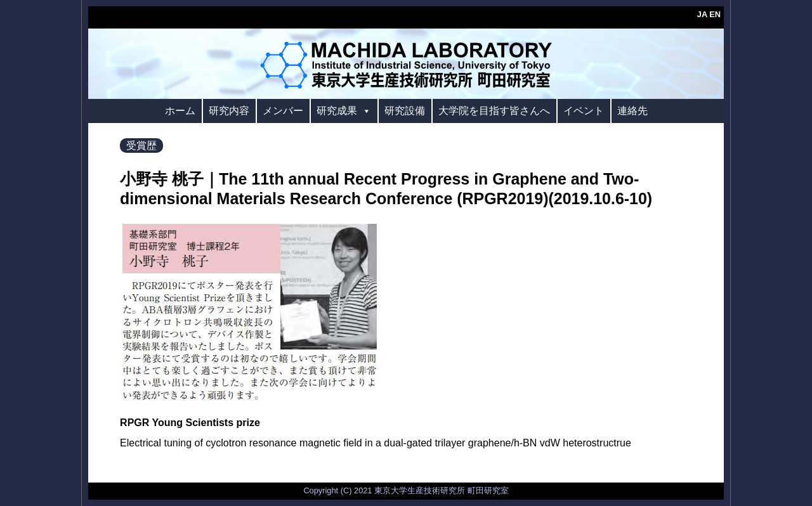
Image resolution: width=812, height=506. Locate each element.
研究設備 (405, 111)
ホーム (180, 111)
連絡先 (632, 111)
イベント (584, 111)
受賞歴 (141, 146)
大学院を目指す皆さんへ (494, 111)
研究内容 (229, 111)
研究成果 (344, 111)
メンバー (283, 111)
